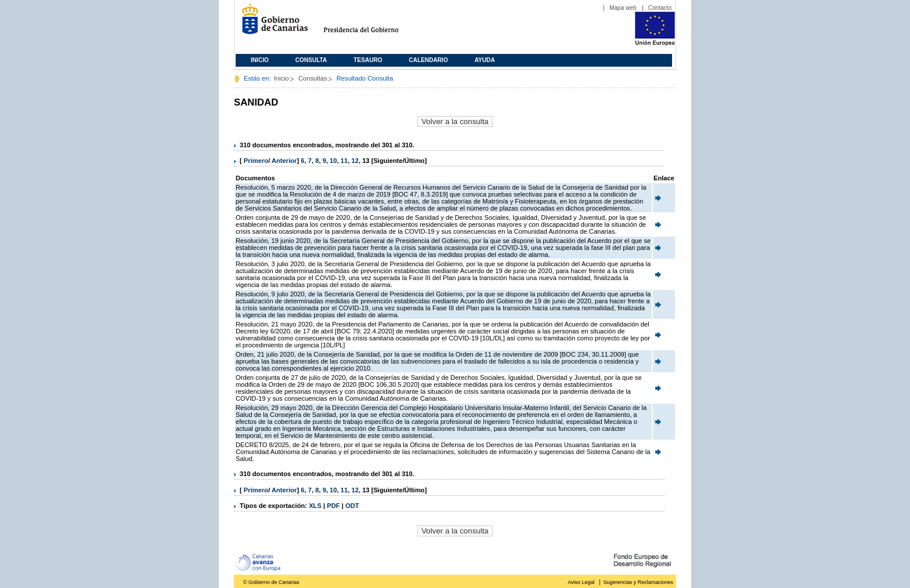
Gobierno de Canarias (271, 23)
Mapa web (623, 8)
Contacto (660, 8)
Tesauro (368, 60)
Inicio (260, 60)
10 (333, 161)
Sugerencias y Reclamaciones (638, 582)
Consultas (313, 78)
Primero (256, 161)
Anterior (284, 161)
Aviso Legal (581, 582)
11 (344, 161)
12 (355, 161)
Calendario (429, 60)
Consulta (311, 60)
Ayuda (485, 60)
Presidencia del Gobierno (372, 23)
